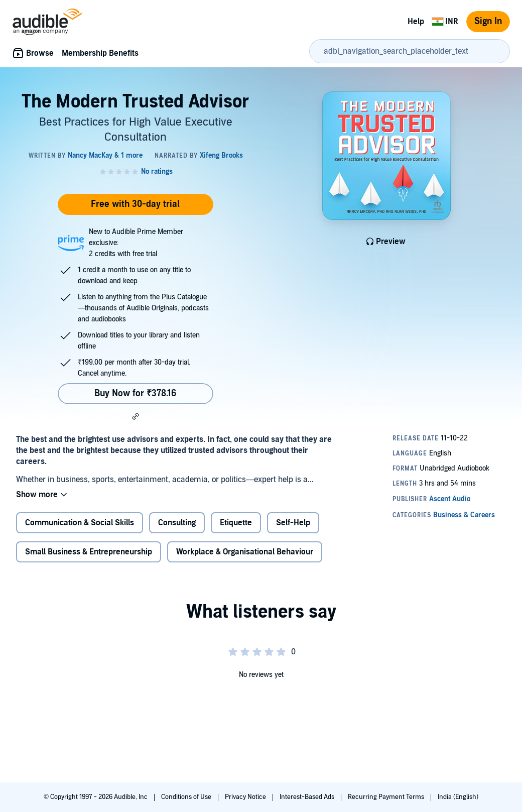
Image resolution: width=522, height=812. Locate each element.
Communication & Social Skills (80, 523)
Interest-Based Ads (308, 797)
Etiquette (236, 523)
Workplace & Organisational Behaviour (245, 552)
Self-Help (293, 523)
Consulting (177, 523)
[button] (136, 416)
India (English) (458, 797)
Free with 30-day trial (135, 204)
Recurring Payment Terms (387, 797)
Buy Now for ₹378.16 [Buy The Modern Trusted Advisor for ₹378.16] (135, 393)
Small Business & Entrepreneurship (89, 552)
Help (416, 22)
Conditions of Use (187, 797)
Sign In (488, 21)
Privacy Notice (246, 797)
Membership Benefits (100, 53)
